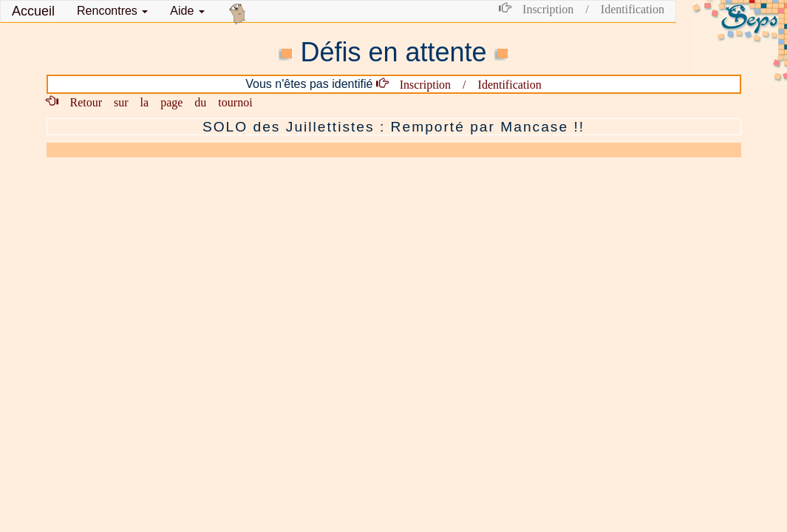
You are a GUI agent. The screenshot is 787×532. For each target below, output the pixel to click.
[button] (112, 11)
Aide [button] (187, 11)
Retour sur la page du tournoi (156, 101)
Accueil (33, 11)
